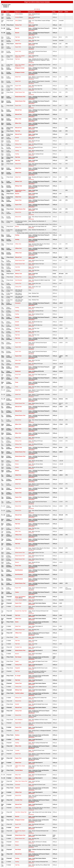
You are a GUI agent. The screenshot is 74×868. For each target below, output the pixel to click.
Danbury (17, 735)
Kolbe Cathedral (19, 600)
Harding (17, 151)
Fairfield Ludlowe (19, 693)
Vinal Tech (18, 267)
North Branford (19, 280)
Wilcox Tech (18, 56)
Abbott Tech (18, 44)
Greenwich (18, 303)
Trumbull (17, 750)
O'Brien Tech (18, 244)
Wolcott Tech (18, 110)
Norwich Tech (18, 611)
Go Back (37, 9)
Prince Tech (18, 375)
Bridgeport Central (20, 68)
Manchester (18, 364)
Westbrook (18, 371)
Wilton (17, 637)
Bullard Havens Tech (20, 56)
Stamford (17, 788)
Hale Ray (17, 865)
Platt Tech (17, 37)
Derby (17, 21)
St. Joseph (18, 676)
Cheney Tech (18, 25)
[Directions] (31, 15)
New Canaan (18, 657)
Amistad (17, 14)
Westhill (17, 322)
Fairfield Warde (19, 770)
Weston (17, 461)
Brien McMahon (19, 720)
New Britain (18, 849)
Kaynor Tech (18, 47)
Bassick (17, 28)
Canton (17, 592)
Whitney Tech (18, 144)
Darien (17, 367)
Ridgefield (17, 668)
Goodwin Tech (18, 647)
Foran (17, 378)
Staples (17, 661)
